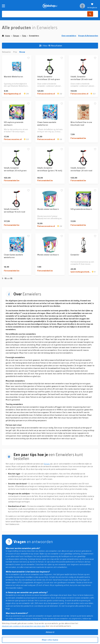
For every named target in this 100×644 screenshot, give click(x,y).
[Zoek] (90, 14)
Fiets (24, 36)
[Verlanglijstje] (92, 6)
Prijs (15, 52)
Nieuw (22, 52)
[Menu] (3, 6)
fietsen (47, 464)
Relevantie (6, 52)
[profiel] (82, 6)
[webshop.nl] (50, 6)
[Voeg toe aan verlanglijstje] (28, 58)
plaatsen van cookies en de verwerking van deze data (24, 626)
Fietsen (16, 36)
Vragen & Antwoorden (88, 36)
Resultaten (51, 46)
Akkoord (50, 632)
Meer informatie (50, 640)
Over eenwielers (69, 36)
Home (6, 36)
